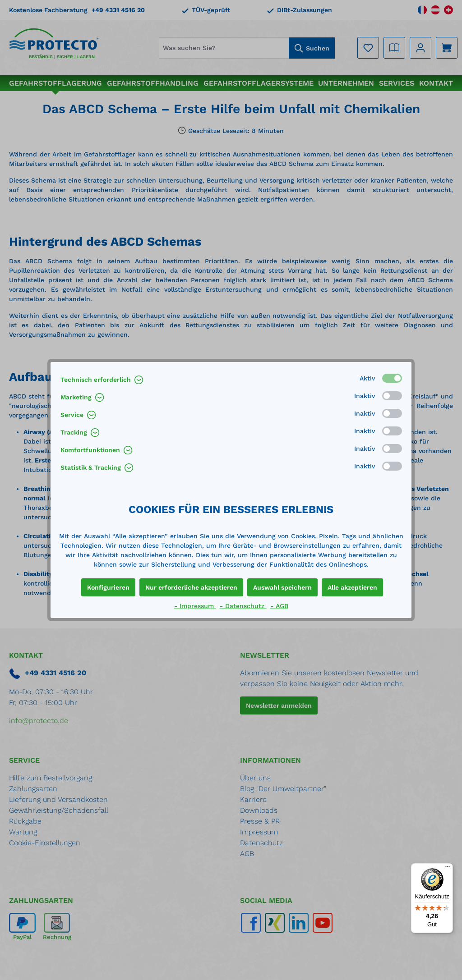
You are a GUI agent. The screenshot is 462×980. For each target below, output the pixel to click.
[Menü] (448, 869)
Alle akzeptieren (352, 587)
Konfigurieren (108, 587)
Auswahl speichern (282, 587)
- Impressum (195, 606)
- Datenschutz (243, 606)
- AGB (279, 606)
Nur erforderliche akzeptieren (191, 587)
